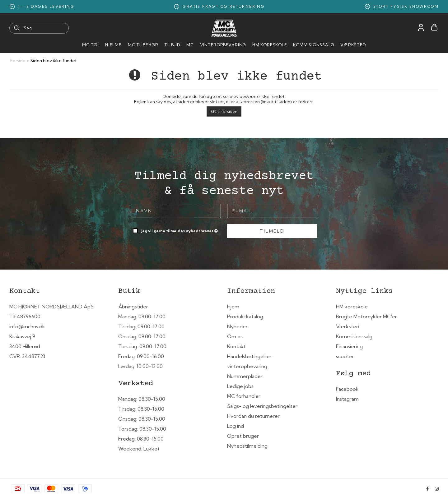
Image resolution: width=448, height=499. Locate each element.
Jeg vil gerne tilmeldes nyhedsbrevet (180, 230)
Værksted (353, 45)
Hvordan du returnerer (253, 416)
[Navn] (176, 210)
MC (190, 45)
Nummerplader (245, 376)
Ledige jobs (240, 386)
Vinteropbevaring (223, 45)
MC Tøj (91, 45)
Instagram (347, 399)
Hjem (233, 307)
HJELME (113, 45)
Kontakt (236, 346)
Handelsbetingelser (249, 356)
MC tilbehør (143, 45)
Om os (235, 336)
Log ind (236, 426)
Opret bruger (243, 436)
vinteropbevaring (247, 366)
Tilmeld (272, 231)
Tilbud (172, 45)
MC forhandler (244, 396)
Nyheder (237, 326)
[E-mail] (272, 210)
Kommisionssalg (314, 45)
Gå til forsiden (224, 111)
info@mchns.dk (27, 326)
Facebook (347, 389)
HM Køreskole (270, 45)
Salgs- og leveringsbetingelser (262, 406)
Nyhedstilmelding (247, 446)
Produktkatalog (245, 316)
